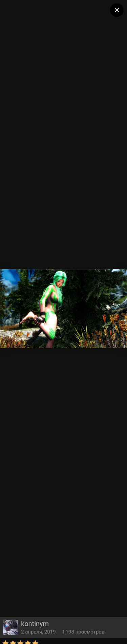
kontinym (35, 624)
